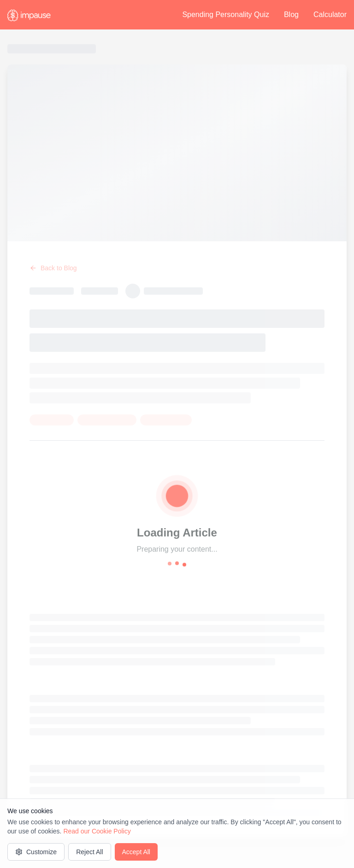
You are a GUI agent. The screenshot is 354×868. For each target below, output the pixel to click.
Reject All (89, 852)
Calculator (330, 15)
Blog (291, 15)
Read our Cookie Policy (97, 831)
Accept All (136, 852)
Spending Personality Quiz (226, 15)
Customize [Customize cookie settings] (36, 852)
